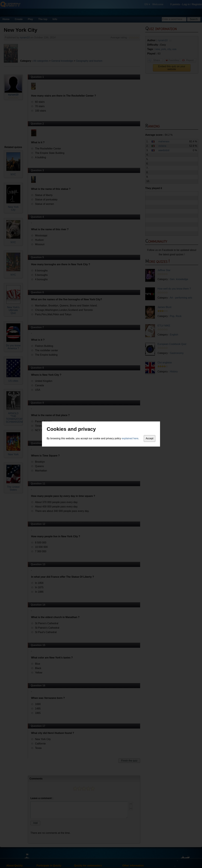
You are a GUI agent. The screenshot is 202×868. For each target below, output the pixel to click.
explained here (130, 438)
